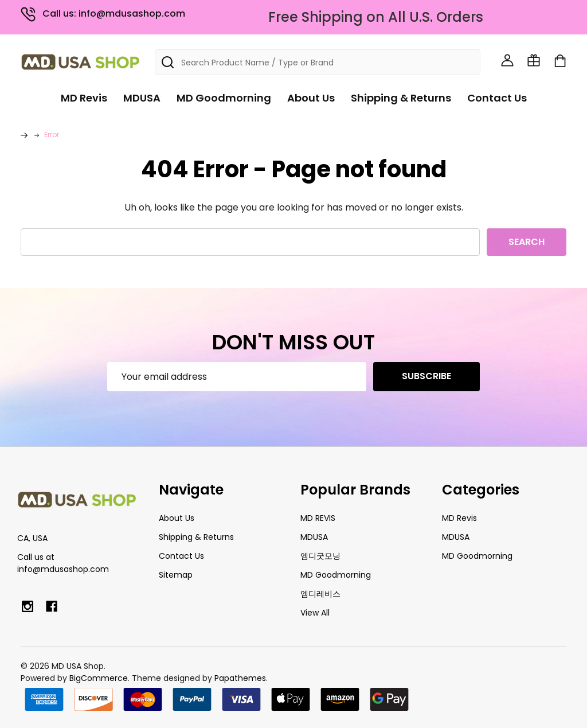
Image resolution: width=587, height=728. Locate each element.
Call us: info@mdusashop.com (103, 13)
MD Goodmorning (224, 98)
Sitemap (176, 575)
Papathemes (240, 678)
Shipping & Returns (401, 98)
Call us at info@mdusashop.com (63, 563)
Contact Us (497, 98)
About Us (311, 98)
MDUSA (142, 98)
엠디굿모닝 (320, 556)
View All (315, 613)
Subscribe (426, 376)
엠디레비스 (320, 594)
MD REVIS (318, 518)
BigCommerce (99, 678)
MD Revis (84, 98)
